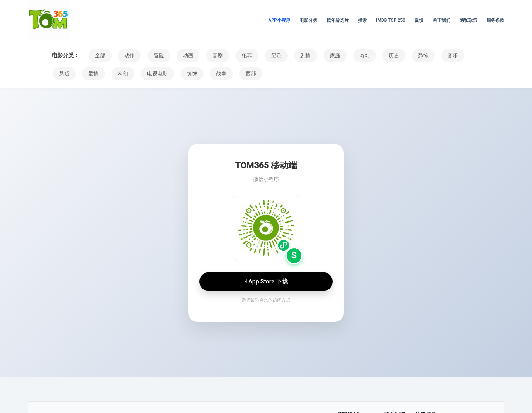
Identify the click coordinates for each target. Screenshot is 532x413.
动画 (181, 55)
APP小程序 (279, 20)
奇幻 (345, 55)
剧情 (290, 55)
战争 (183, 73)
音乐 (427, 55)
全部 (99, 55)
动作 (126, 55)
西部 (210, 73)
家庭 (318, 55)
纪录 (263, 55)
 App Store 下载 (266, 281)
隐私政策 (468, 20)
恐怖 (400, 55)
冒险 (154, 55)
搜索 (362, 20)
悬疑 (454, 55)
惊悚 (156, 73)
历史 (372, 55)
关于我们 (441, 20)
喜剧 (208, 55)
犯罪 (236, 55)
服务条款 (495, 20)
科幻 (91, 73)
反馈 (419, 20)
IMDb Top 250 (391, 20)
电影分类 (308, 20)
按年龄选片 (338, 20)
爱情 (63, 73)
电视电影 (123, 73)
